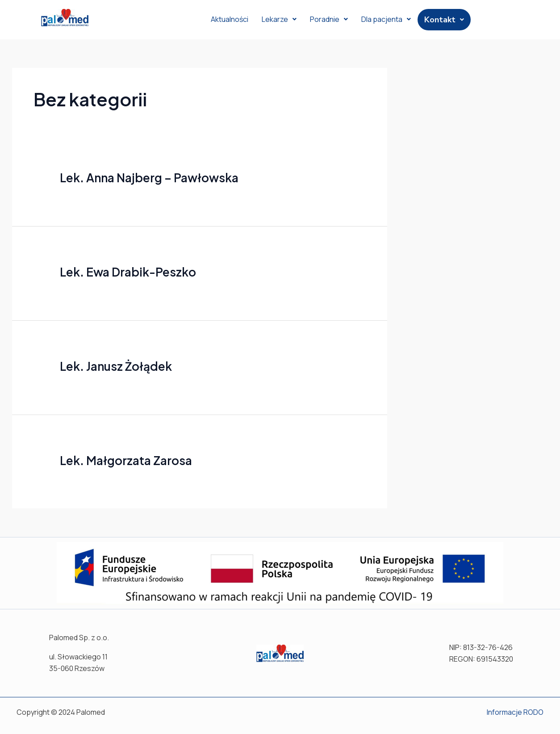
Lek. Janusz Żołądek (116, 366)
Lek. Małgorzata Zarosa (126, 460)
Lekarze (279, 19)
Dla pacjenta (386, 19)
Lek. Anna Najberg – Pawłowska (149, 178)
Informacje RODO (515, 712)
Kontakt (444, 20)
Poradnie (329, 19)
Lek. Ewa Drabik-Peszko (128, 272)
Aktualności (230, 19)
